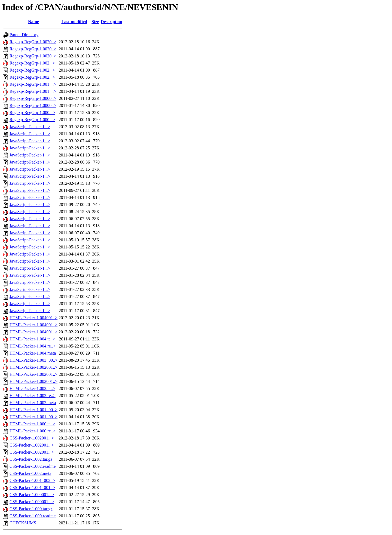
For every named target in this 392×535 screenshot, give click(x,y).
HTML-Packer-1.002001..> (33, 367)
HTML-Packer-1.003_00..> (33, 360)
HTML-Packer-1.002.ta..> (32, 388)
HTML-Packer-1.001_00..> (33, 410)
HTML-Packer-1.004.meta (33, 353)
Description (111, 22)
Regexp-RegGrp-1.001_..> (33, 84)
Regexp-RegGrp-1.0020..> (33, 42)
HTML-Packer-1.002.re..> (33, 396)
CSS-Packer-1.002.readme (33, 466)
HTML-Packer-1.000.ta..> (32, 424)
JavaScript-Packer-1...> (30, 127)
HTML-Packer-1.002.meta (33, 403)
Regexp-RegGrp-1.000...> (32, 113)
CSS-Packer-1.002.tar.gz (31, 459)
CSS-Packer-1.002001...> (32, 438)
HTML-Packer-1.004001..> (33, 318)
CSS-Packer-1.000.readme (33, 516)
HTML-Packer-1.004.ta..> (32, 339)
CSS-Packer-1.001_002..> (32, 480)
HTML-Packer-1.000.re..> (33, 431)
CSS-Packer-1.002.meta (30, 473)
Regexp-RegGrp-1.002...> (32, 63)
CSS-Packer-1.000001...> (32, 495)
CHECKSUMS (23, 523)
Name (33, 22)
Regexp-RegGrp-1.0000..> (33, 98)
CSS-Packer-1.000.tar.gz (31, 509)
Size (95, 22)
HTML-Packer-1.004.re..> (33, 346)
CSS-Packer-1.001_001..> (32, 488)
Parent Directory (24, 35)
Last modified (74, 22)
